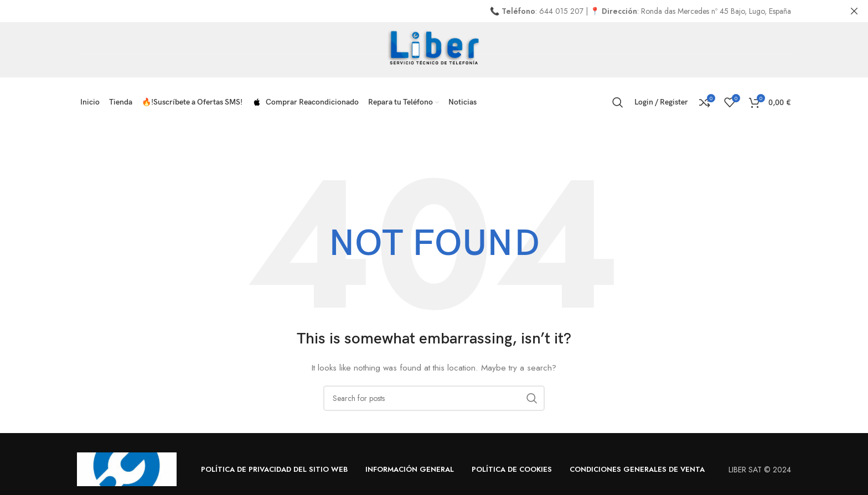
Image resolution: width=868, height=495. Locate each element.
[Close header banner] (854, 11)
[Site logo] (434, 49)
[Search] (618, 102)
